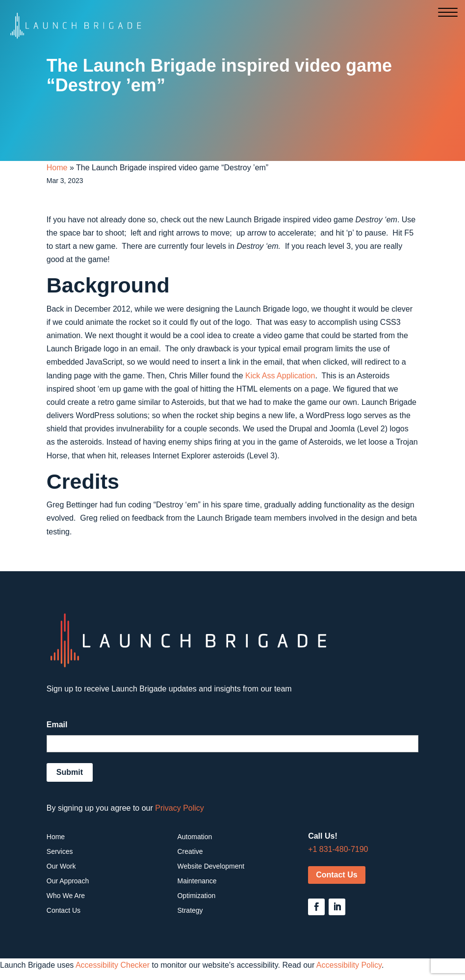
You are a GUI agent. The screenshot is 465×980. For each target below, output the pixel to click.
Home (57, 168)
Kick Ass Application (280, 376)
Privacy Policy (180, 808)
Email (57, 725)
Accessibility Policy (349, 965)
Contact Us (336, 875)
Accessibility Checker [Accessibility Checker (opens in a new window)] (113, 965)
